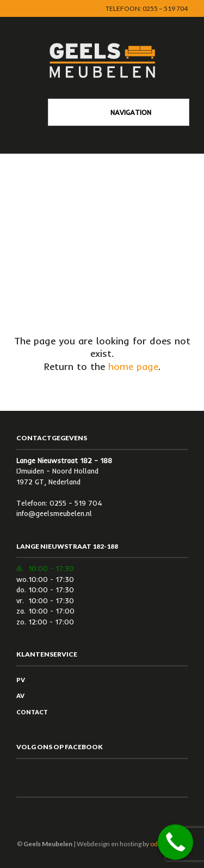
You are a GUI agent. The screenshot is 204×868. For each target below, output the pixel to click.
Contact (32, 712)
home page (133, 366)
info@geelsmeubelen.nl (54, 513)
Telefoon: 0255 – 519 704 (147, 8)
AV (20, 696)
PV (21, 680)
